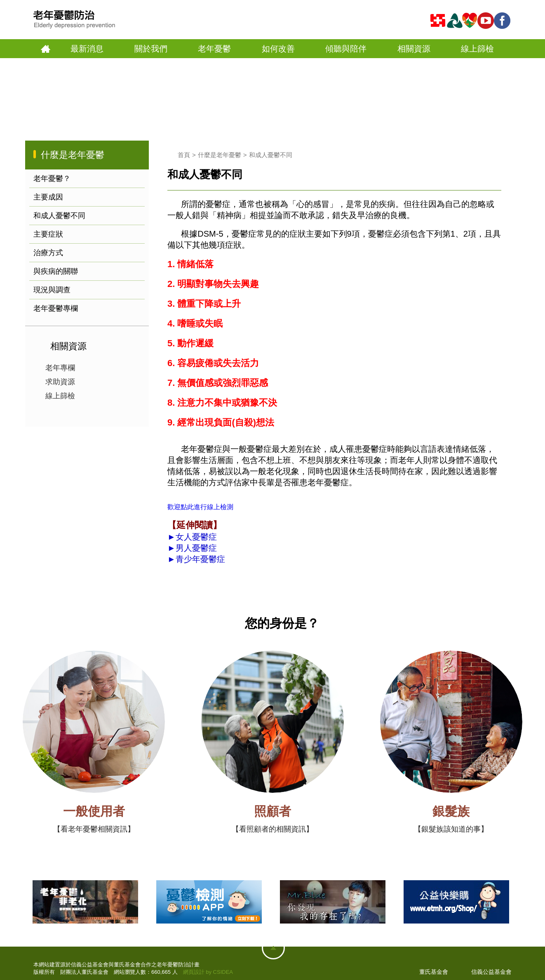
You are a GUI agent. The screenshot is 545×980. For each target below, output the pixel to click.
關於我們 (151, 49)
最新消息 (87, 49)
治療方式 (48, 253)
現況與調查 (52, 290)
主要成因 (48, 197)
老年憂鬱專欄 (56, 308)
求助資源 (60, 382)
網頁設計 (194, 972)
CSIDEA (223, 972)
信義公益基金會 (491, 972)
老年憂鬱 (214, 49)
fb (503, 21)
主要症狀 (48, 234)
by (209, 972)
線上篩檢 (477, 49)
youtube (487, 21)
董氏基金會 (434, 972)
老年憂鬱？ (52, 179)
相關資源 (414, 49)
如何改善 (278, 49)
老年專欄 (60, 368)
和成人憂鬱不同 (59, 216)
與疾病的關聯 (56, 271)
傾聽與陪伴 (346, 49)
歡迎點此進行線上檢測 (200, 507)
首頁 (46, 49)
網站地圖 (273, 948)
